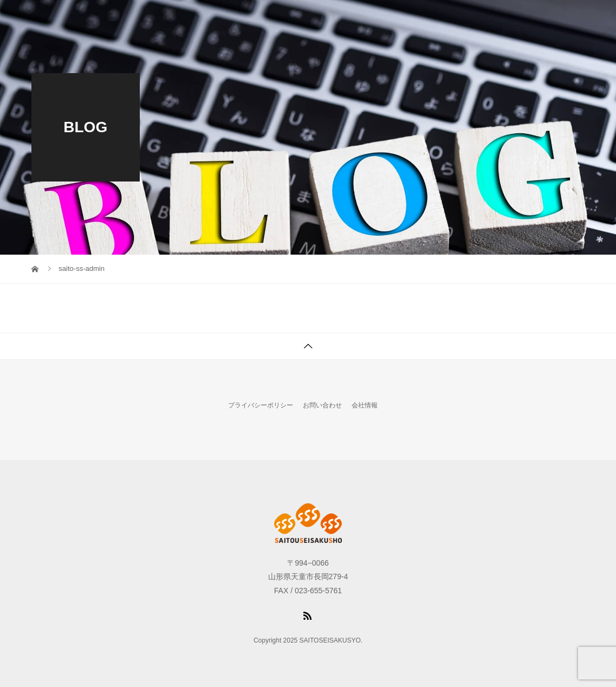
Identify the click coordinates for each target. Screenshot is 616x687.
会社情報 (365, 405)
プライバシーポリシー (261, 405)
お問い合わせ (322, 405)
